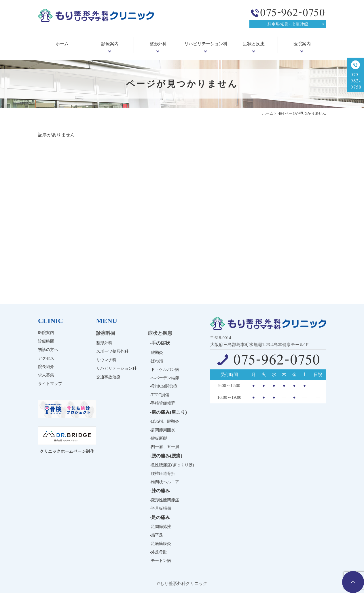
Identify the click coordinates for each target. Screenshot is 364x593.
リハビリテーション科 (206, 44)
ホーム (62, 44)
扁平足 (157, 535)
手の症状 (161, 343)
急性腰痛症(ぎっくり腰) (172, 465)
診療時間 (46, 341)
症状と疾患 (254, 44)
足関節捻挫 (161, 527)
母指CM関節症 (164, 386)
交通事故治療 (108, 377)
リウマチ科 (106, 360)
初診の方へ (48, 350)
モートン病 (161, 561)
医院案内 (302, 44)
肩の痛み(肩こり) (169, 412)
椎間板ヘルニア (165, 482)
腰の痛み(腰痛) (167, 456)
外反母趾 (159, 552)
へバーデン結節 (165, 378)
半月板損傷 (161, 508)
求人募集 (46, 375)
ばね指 (157, 361)
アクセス (46, 358)
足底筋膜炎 (161, 544)
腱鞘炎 (157, 353)
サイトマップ (50, 384)
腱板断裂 (159, 438)
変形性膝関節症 (165, 500)
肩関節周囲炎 (163, 430)
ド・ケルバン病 (165, 370)
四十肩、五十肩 (165, 447)
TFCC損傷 (160, 395)
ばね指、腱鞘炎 (165, 421)
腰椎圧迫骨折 (163, 474)
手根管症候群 (163, 403)
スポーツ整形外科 (112, 351)
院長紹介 (46, 367)
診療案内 (110, 44)
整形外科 (158, 44)
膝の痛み (161, 491)
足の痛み (161, 517)
